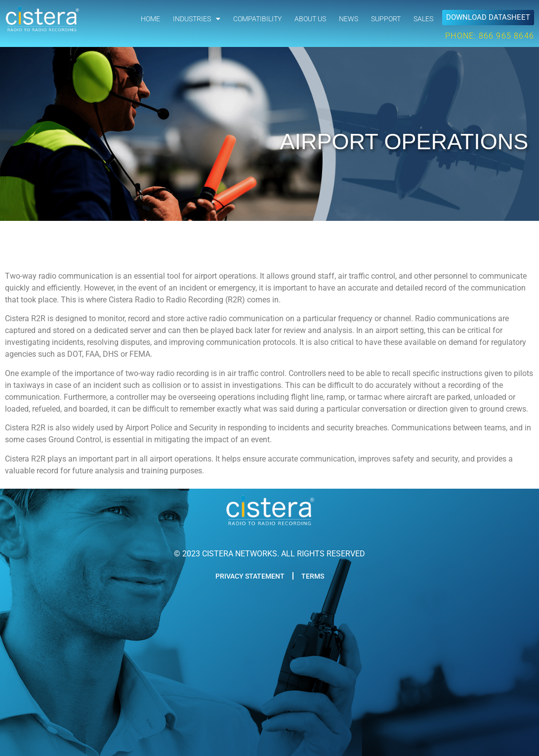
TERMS (313, 576)
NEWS (349, 19)
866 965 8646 (506, 36)
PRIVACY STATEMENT (250, 576)
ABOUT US (310, 19)
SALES (423, 19)
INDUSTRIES (197, 19)
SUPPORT (386, 19)
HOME (150, 19)
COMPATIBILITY (257, 19)
